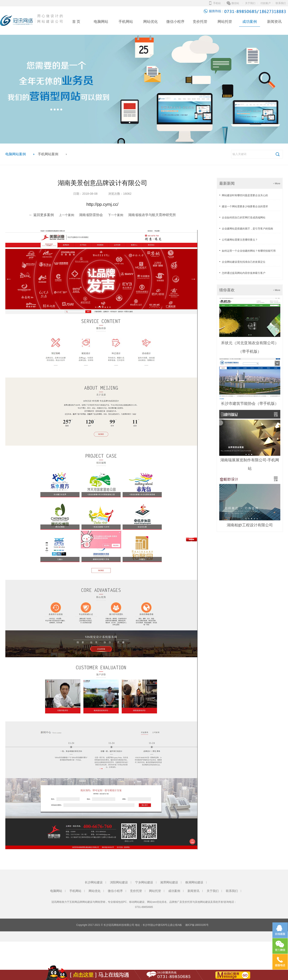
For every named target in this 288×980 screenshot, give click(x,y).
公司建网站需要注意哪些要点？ (240, 240)
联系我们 (281, 3)
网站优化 (151, 22)
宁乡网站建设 (144, 882)
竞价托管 (200, 22)
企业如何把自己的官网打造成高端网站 (244, 218)
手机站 (217, 3)
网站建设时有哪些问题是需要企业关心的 (245, 195)
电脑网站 (101, 22)
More (277, 183)
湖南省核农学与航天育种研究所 (152, 215)
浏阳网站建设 (119, 882)
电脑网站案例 (16, 154)
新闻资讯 (274, 22)
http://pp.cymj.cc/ (102, 204)
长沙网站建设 (94, 882)
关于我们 (250, 3)
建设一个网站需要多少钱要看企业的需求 (245, 206)
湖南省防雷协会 (91, 215)
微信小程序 (175, 22)
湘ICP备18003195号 (197, 925)
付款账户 (266, 3)
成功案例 (250, 22)
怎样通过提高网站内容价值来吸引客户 (244, 273)
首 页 (76, 22)
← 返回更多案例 (41, 215)
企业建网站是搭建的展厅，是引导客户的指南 (247, 229)
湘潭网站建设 (169, 882)
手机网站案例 (48, 154)
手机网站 (126, 22)
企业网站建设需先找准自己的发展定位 (244, 262)
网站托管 (225, 22)
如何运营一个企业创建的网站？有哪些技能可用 (249, 251)
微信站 (235, 3)
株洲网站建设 (194, 882)
